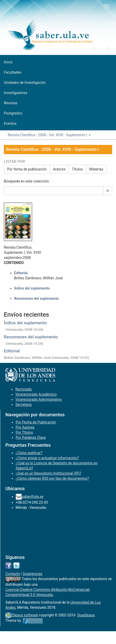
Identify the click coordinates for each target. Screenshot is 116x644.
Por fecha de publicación (27, 169)
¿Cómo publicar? (29, 453)
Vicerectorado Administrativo (39, 399)
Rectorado (24, 389)
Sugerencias (32, 574)
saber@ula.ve (33, 497)
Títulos (77, 169)
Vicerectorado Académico (36, 394)
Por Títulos (24, 432)
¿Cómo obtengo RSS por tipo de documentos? (52, 478)
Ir (108, 191)
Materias (96, 169)
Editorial (12, 351)
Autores (59, 169)
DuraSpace (86, 615)
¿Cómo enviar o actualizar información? (47, 458)
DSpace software (24, 615)
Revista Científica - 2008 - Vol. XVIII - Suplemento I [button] (49, 135)
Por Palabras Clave (31, 438)
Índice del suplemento (25, 323)
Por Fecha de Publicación (36, 422)
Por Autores (25, 427)
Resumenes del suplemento (31, 337)
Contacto (13, 574)
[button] (94, 49)
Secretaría (23, 405)
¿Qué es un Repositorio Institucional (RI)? (48, 473)
